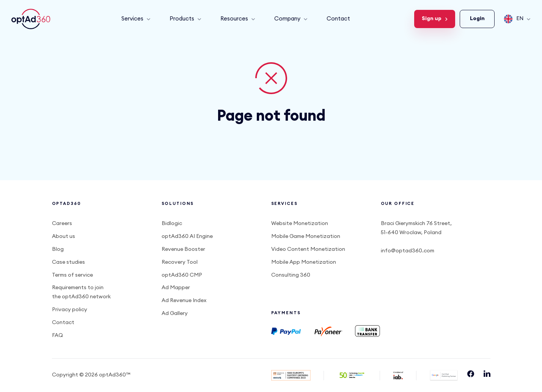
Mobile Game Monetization (306, 236)
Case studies (68, 262)
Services (136, 19)
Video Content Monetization (308, 249)
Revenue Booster (183, 249)
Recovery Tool (180, 262)
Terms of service (72, 275)
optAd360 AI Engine (187, 236)
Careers (62, 224)
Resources (238, 19)
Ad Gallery (175, 313)
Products (185, 19)
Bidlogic (172, 224)
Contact (338, 19)
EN (517, 19)
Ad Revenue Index (184, 301)
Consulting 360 (291, 275)
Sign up (435, 19)
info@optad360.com (408, 251)
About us (64, 236)
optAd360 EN (32, 19)
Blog (58, 249)
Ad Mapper (176, 288)
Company (291, 19)
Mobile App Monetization (304, 262)
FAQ (57, 335)
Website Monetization (300, 224)
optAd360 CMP (182, 275)
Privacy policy (70, 310)
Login (477, 19)
